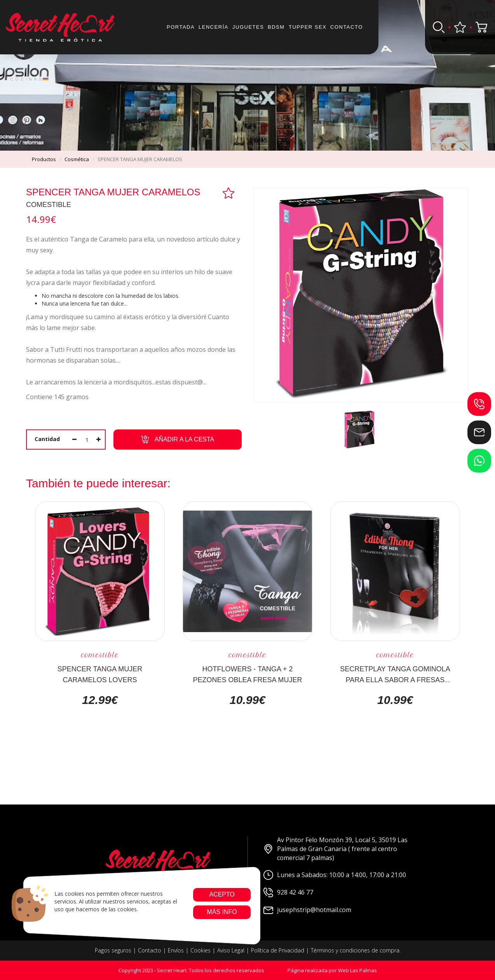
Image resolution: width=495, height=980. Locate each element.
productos (44, 159)
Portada (181, 27)
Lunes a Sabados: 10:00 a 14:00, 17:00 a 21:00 (335, 875)
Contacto (347, 27)
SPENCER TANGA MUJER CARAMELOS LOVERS (100, 674)
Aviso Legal (231, 950)
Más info (222, 912)
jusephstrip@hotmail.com (307, 910)
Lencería (214, 27)
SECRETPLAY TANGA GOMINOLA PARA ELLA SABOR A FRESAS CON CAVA (395, 674)
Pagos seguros (113, 950)
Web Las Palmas (357, 970)
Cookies (200, 950)
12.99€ (100, 700)
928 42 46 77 (288, 892)
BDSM (276, 27)
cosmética (77, 159)
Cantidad (47, 439)
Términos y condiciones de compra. (356, 950)
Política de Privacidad (278, 950)
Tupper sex (308, 27)
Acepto (222, 894)
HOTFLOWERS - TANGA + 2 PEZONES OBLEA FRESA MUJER (247, 674)
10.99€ (247, 700)
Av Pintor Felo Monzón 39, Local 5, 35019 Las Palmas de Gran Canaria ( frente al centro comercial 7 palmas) (336, 849)
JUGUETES (248, 27)
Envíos (176, 950)
